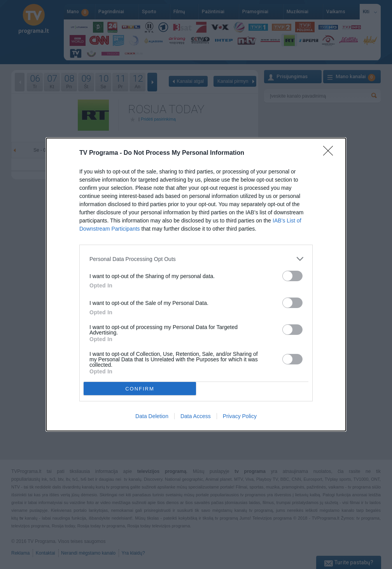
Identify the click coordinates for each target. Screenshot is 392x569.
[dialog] (196, 284)
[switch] (292, 276)
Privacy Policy (240, 416)
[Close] (331, 153)
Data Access (196, 416)
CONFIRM (140, 388)
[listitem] (196, 259)
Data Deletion (152, 416)
